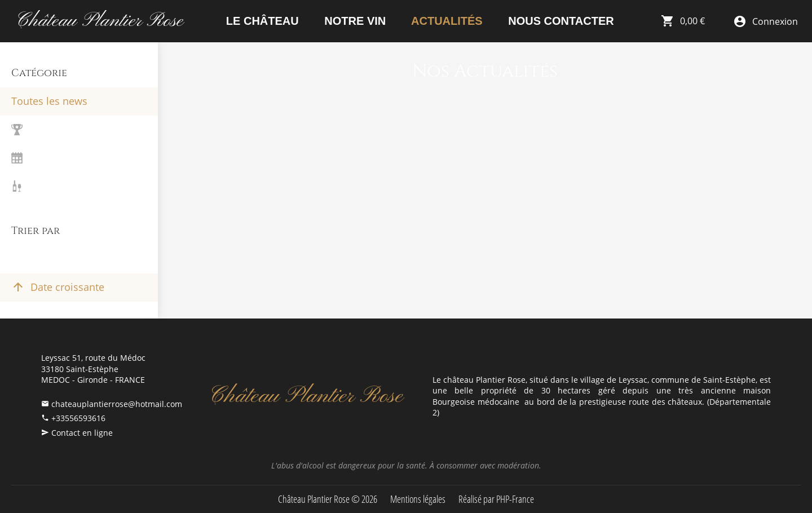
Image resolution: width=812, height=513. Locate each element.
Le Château (261, 21)
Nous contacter (560, 21)
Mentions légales (418, 499)
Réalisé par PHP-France (496, 499)
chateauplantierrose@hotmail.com (117, 404)
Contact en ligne (82, 433)
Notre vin (354, 21)
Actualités (445, 21)
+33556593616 (78, 418)
